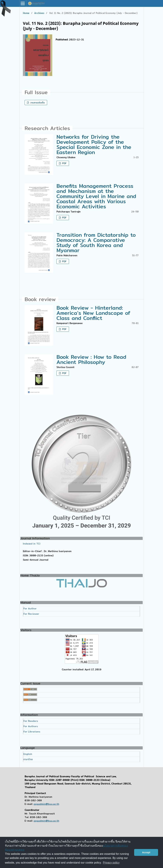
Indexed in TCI (32, 544)
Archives (39, 13)
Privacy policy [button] (111, 863)
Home (26, 13)
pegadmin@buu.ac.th (46, 804)
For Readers (31, 721)
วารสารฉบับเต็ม (37, 103)
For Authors (31, 726)
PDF (64, 163)
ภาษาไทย (28, 759)
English (28, 754)
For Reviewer (31, 614)
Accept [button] (146, 852)
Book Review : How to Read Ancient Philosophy (91, 359)
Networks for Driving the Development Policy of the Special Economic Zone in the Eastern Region (94, 144)
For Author (30, 609)
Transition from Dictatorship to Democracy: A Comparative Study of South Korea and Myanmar (96, 243)
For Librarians (32, 732)
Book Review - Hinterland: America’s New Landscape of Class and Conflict (93, 313)
